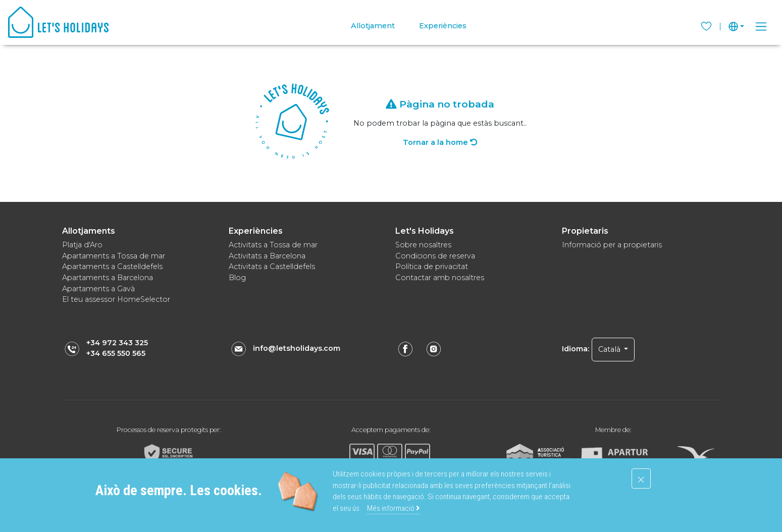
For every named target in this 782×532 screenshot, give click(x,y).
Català (610, 349)
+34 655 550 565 (116, 353)
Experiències (443, 26)
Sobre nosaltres (423, 245)
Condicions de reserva (435, 256)
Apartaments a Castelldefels (112, 267)
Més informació (394, 508)
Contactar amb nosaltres (440, 278)
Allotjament (373, 26)
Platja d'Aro (82, 245)
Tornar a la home (440, 142)
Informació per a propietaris (612, 245)
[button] (736, 26)
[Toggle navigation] (761, 26)
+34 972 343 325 (117, 343)
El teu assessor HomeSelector (116, 299)
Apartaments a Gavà (98, 289)
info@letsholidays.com (297, 348)
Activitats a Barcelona (267, 256)
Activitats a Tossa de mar (273, 245)
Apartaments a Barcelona (108, 278)
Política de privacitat (432, 267)
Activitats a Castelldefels (272, 267)
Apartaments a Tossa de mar (114, 256)
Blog (237, 278)
